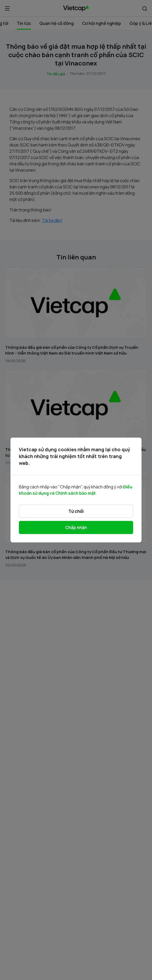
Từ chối (76, 511)
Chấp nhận (76, 527)
